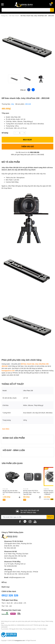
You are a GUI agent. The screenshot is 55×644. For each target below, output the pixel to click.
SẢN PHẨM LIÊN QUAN (12, 463)
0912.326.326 (35, 152)
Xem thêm (6, 429)
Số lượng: (5, 133)
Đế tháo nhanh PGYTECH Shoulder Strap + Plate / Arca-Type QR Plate (32, 492)
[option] (14, 79)
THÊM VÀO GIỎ (28, 146)
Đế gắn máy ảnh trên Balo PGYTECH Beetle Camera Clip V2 (11, 492)
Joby (13, 104)
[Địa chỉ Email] (27, 517)
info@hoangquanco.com (17, 577)
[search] (52, 10)
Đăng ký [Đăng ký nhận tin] (50, 517)
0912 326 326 (10, 595)
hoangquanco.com (8, 371)
